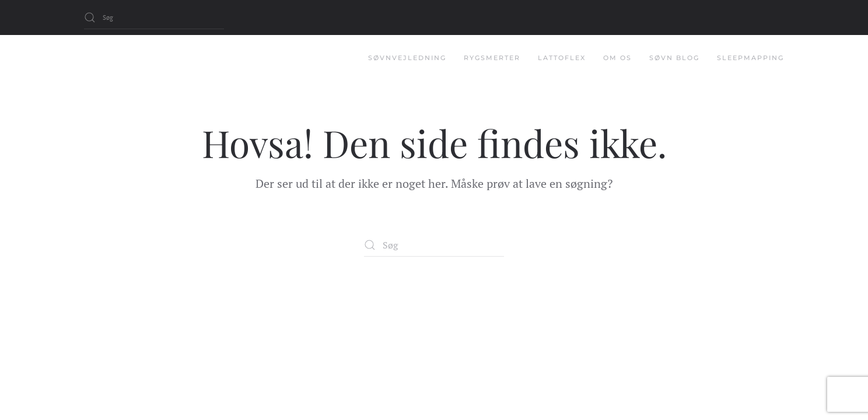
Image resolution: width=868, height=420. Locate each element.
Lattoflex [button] (562, 58)
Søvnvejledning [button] (407, 58)
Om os (617, 58)
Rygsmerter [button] (492, 58)
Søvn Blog (674, 58)
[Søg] (154, 17)
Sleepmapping (750, 58)
